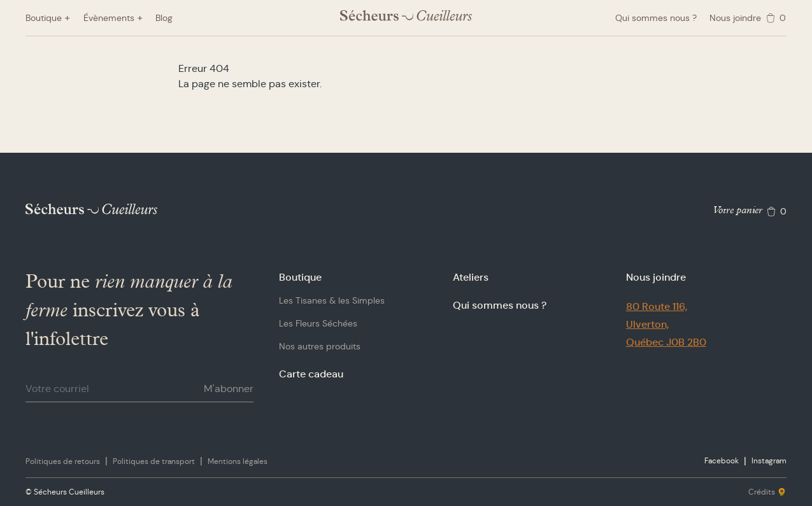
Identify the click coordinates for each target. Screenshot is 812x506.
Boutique (300, 277)
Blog (164, 18)
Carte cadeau (311, 374)
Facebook (722, 460)
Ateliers (471, 277)
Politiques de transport (154, 461)
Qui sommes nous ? (656, 18)
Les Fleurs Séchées (318, 323)
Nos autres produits (320, 346)
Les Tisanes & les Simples (332, 300)
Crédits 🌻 (767, 492)
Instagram (769, 460)
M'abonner (229, 389)
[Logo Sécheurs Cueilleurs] (406, 16)
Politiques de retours (63, 461)
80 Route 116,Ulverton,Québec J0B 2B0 (666, 324)
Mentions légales (238, 461)
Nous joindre (735, 18)
